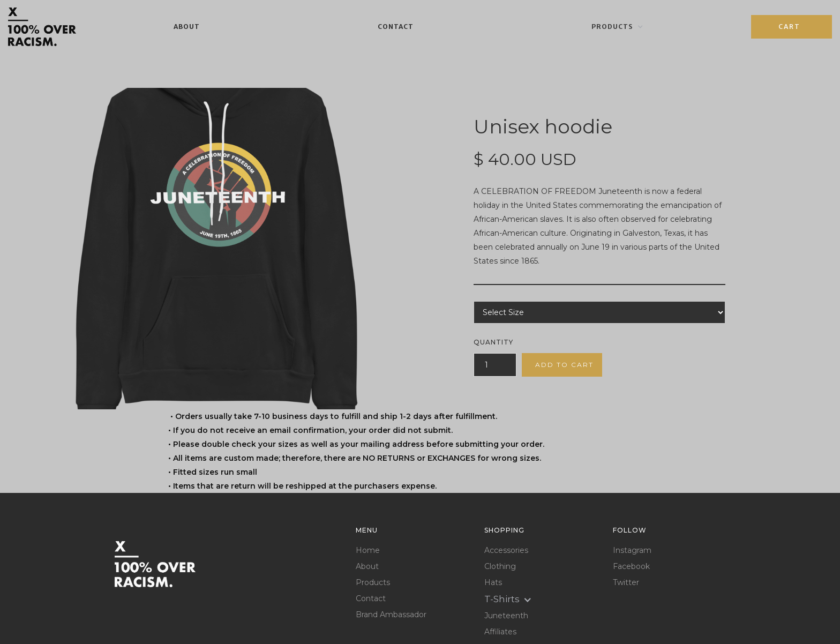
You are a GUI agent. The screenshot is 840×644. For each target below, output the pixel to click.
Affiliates (500, 632)
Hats (493, 583)
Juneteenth (506, 616)
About (187, 27)
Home (368, 551)
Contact (396, 27)
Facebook (631, 567)
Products (373, 583)
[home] (42, 27)
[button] (617, 27)
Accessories (506, 551)
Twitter (626, 583)
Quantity (493, 342)
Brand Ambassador (391, 615)
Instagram (632, 551)
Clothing (500, 567)
